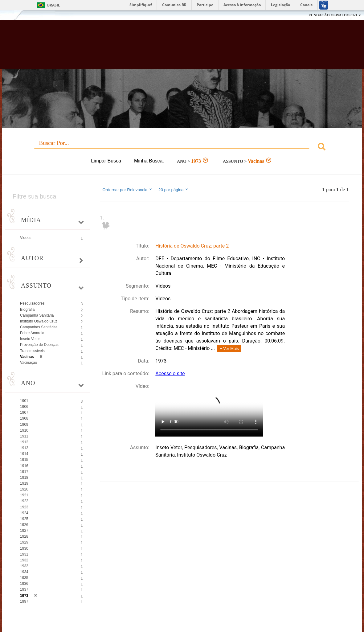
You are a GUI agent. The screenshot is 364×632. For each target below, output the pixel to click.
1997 (24, 601)
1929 (24, 542)
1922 (24, 501)
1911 (24, 436)
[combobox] (182, 148)
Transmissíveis (32, 351)
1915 (24, 460)
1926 (24, 525)
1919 (24, 483)
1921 (24, 495)
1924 (24, 513)
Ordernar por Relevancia (127, 190)
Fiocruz (18, 15)
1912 (24, 442)
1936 (24, 584)
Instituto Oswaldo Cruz (39, 321)
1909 (24, 425)
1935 (24, 578)
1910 (24, 430)
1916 (24, 466)
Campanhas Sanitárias (39, 327)
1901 (24, 401)
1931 (24, 554)
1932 (24, 560)
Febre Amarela (32, 333)
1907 (24, 412)
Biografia (27, 310)
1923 (24, 507)
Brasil (54, 5)
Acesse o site (170, 373)
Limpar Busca (106, 161)
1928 (24, 536)
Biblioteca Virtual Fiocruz (160, 48)
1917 (24, 472)
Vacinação (29, 363)
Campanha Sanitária (37, 315)
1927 (24, 531)
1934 (24, 572)
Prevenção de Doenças (39, 345)
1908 (24, 418)
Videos (26, 238)
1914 (24, 454)
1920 (24, 489)
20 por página (174, 190)
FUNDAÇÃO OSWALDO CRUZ (335, 15)
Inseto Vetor (30, 339)
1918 (24, 478)
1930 (24, 548)
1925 (24, 519)
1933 (24, 566)
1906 (24, 407)
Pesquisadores (32, 303)
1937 (24, 589)
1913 (24, 448)
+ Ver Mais (229, 349)
